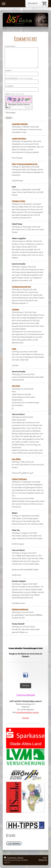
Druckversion (10, 858)
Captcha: (14, 94)
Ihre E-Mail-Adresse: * (19, 78)
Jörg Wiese (16, 459)
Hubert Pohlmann (19, 479)
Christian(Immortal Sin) (21, 287)
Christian (15, 310)
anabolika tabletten (20, 124)
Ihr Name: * (8, 71)
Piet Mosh (16, 386)
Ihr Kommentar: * (10, 46)
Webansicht (43, 860)
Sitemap (20, 858)
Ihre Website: (9, 86)
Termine (26, 686)
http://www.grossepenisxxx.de (25, 164)
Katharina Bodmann (20, 609)
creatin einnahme (19, 139)
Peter (14, 349)
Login (45, 858)
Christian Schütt (18, 201)
